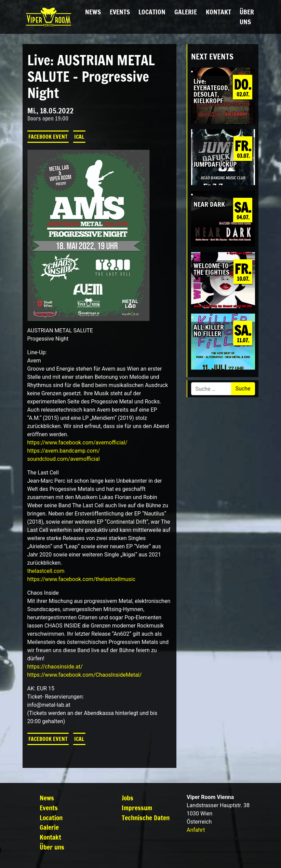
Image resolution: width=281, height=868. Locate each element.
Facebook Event (48, 137)
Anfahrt (196, 830)
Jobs (128, 798)
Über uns (247, 17)
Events (120, 12)
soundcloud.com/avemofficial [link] (64, 459)
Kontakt (218, 12)
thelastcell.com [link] (46, 571)
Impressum (137, 808)
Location (152, 12)
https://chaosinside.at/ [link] (55, 667)
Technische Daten (146, 818)
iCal (79, 137)
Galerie (186, 12)
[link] (77, 443)
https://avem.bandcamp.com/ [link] (64, 451)
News (93, 12)
